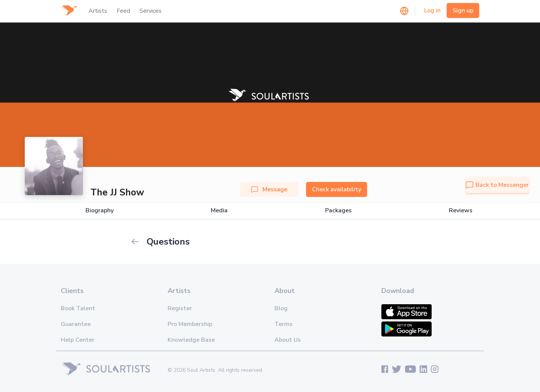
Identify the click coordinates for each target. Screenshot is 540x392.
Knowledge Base (191, 340)
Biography (100, 211)
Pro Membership (190, 324)
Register (180, 308)
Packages (338, 211)
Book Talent (78, 308)
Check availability (337, 189)
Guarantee (76, 324)
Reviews (461, 211)
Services (151, 11)
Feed (123, 11)
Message (269, 189)
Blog (281, 308)
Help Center (78, 340)
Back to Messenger (497, 185)
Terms (283, 324)
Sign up (463, 11)
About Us (288, 340)
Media (219, 211)
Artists (98, 11)
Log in (432, 11)
